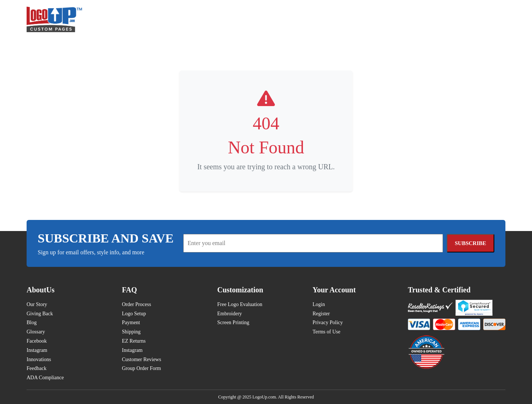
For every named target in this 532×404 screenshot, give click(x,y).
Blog (32, 322)
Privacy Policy (328, 322)
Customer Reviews (141, 359)
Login (319, 304)
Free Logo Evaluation (240, 304)
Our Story (37, 304)
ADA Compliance (45, 378)
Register (321, 314)
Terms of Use (326, 332)
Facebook (37, 341)
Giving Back (40, 314)
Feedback (37, 368)
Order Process (137, 304)
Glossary (36, 332)
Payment (131, 322)
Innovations (39, 359)
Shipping (131, 332)
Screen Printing (233, 322)
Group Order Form (141, 368)
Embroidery (230, 314)
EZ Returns (134, 341)
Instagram (37, 350)
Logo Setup (134, 314)
